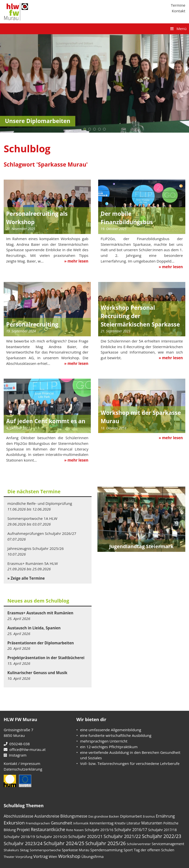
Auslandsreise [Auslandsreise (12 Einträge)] (47, 816)
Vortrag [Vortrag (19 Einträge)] (40, 856)
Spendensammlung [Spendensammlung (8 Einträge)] (106, 850)
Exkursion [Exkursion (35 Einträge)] (14, 823)
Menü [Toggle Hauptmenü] (178, 29)
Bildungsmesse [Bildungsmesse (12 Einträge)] (74, 816)
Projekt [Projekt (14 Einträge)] (23, 830)
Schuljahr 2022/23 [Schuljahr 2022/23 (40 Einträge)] (161, 836)
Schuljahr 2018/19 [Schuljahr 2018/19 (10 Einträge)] (19, 837)
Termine (178, 5)
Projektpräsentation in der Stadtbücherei (46, 658)
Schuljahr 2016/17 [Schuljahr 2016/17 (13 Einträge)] (131, 830)
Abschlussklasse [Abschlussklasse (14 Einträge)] (19, 816)
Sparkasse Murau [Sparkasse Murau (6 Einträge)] (76, 850)
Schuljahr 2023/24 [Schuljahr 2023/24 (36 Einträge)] (23, 843)
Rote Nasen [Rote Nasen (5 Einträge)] (75, 830)
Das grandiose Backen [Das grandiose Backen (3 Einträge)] (104, 816)
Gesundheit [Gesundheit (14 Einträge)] (62, 823)
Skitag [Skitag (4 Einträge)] (24, 850)
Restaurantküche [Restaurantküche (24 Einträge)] (48, 829)
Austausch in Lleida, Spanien (34, 628)
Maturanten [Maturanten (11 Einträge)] (152, 823)
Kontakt (179, 11)
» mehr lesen (76, 261)
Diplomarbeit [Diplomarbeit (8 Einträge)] (131, 816)
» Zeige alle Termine (26, 578)
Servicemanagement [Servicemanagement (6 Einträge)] (168, 844)
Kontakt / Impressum (22, 763)
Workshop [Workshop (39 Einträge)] (69, 856)
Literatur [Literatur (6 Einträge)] (133, 823)
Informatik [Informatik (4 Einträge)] (81, 823)
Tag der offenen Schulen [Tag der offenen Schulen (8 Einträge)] (154, 850)
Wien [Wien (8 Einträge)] (53, 856)
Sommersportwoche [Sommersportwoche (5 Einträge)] (45, 850)
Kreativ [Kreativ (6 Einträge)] (120, 823)
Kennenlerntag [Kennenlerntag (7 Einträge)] (102, 823)
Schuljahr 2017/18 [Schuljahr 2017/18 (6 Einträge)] (162, 830)
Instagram (15, 755)
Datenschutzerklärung (23, 769)
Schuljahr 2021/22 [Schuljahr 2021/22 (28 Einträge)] (122, 836)
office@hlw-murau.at (25, 749)
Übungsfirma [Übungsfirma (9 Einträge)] (93, 856)
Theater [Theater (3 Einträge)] (9, 857)
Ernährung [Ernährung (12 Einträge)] (165, 816)
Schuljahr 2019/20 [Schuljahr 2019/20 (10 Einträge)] (52, 837)
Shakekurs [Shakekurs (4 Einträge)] (11, 850)
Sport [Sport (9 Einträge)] (128, 850)
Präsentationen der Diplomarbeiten (41, 643)
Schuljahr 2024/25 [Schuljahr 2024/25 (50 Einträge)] (64, 843)
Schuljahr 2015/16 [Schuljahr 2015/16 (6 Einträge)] (99, 830)
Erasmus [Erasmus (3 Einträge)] (149, 816)
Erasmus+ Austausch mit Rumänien (40, 613)
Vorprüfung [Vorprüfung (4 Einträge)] (24, 857)
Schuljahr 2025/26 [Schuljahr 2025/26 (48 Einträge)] (105, 843)
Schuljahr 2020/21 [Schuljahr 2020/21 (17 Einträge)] (85, 836)
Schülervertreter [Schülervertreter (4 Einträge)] (139, 844)
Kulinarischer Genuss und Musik (37, 673)
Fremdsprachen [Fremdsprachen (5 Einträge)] (38, 823)
